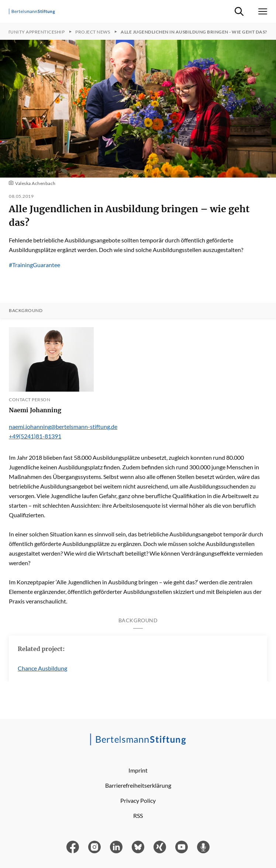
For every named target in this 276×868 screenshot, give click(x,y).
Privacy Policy (138, 800)
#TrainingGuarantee (34, 265)
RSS (138, 815)
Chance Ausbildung (42, 668)
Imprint (138, 770)
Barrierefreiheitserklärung (138, 785)
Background (26, 311)
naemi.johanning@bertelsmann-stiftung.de (63, 426)
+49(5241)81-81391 (35, 436)
